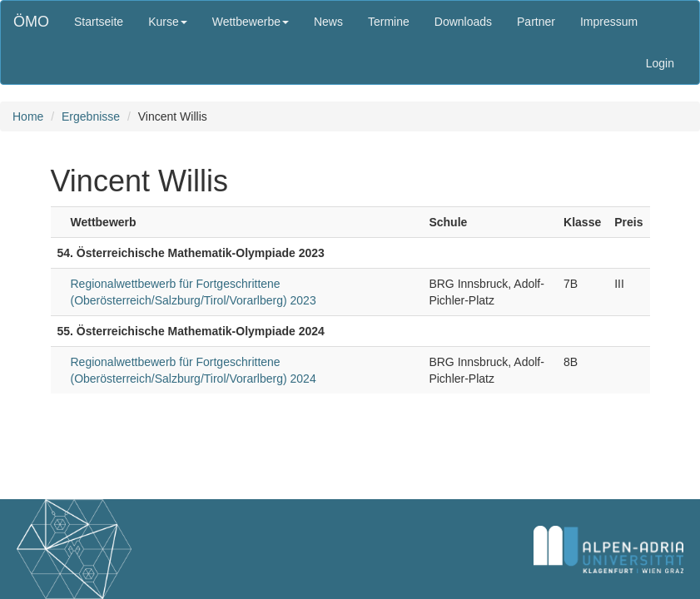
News (328, 22)
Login (660, 63)
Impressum (609, 22)
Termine (389, 22)
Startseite (99, 22)
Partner (536, 22)
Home (28, 116)
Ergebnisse (91, 116)
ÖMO (31, 22)
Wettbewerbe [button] (251, 22)
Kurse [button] (168, 22)
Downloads (463, 22)
